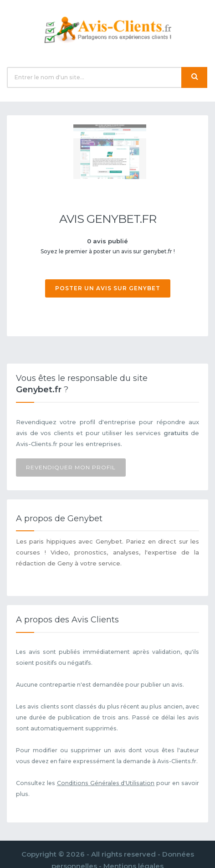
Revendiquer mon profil (71, 467)
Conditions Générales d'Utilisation (106, 783)
